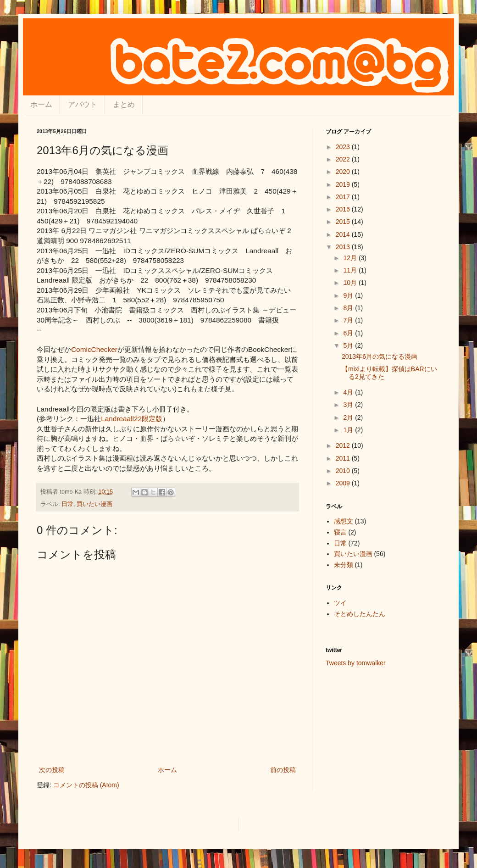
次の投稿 (52, 770)
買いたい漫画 (94, 504)
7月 (349, 320)
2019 (344, 184)
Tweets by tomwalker (356, 663)
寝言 (340, 532)
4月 (349, 392)
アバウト (83, 104)
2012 (344, 445)
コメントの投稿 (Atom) (86, 785)
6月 (349, 333)
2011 (344, 458)
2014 (344, 234)
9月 (349, 295)
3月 (349, 405)
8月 (349, 308)
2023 (344, 147)
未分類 (344, 565)
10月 (351, 283)
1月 (349, 430)
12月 (351, 258)
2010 (344, 471)
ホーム (41, 104)
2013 (344, 247)
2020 (344, 172)
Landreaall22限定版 (132, 419)
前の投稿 (283, 770)
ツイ (340, 603)
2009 (344, 483)
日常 (67, 504)
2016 (344, 209)
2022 (344, 159)
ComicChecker (94, 349)
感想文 (344, 521)
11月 (351, 270)
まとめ (124, 104)
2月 (349, 417)
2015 (344, 222)
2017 (344, 197)
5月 (349, 345)
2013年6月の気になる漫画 (380, 356)
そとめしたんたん (360, 614)
